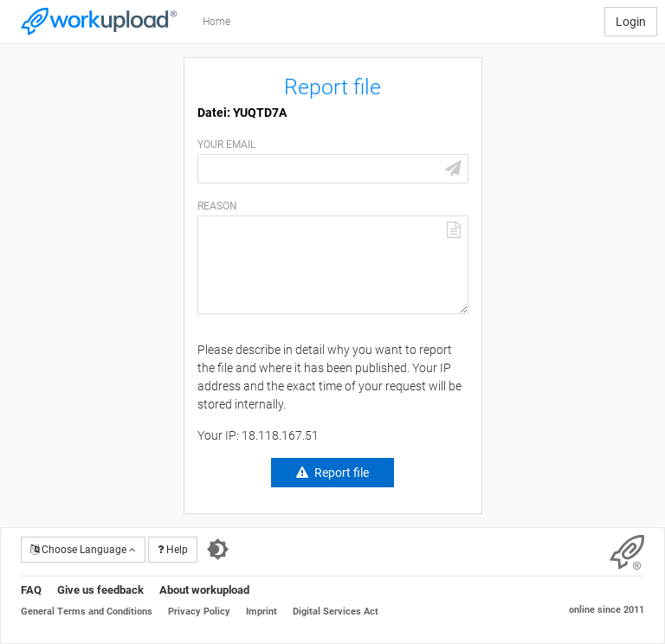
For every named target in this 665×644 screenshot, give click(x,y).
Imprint (261, 612)
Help (173, 550)
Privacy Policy (199, 612)
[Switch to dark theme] (218, 550)
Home (216, 22)
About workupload (204, 590)
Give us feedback (100, 590)
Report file (342, 473)
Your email (226, 145)
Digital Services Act (336, 612)
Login (631, 22)
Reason (217, 206)
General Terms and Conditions (87, 612)
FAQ (31, 590)
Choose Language (83, 550)
